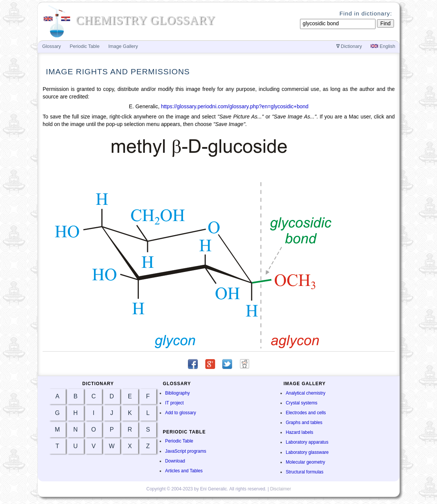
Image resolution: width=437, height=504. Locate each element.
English (383, 46)
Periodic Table (179, 441)
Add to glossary (180, 413)
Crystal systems (302, 403)
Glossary (52, 46)
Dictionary (349, 46)
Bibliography (177, 393)
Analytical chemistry (305, 393)
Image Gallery (123, 46)
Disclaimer (281, 489)
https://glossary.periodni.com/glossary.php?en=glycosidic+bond (235, 106)
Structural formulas (305, 472)
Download (175, 461)
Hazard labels (299, 432)
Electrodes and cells (306, 413)
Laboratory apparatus (307, 442)
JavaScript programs (185, 451)
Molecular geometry (305, 462)
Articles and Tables (184, 471)
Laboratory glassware (307, 452)
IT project (174, 403)
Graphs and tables (304, 423)
